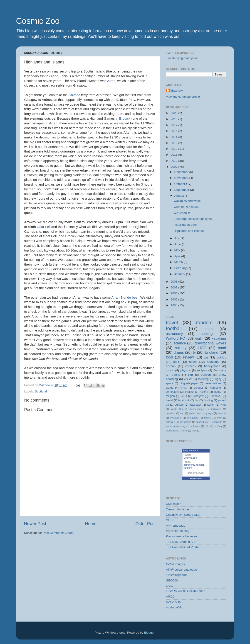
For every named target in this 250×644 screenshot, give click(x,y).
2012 (174, 149)
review (189, 357)
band (222, 348)
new (219, 418)
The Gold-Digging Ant (181, 542)
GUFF (170, 520)
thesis (184, 431)
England (212, 352)
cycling (189, 392)
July (178, 238)
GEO (184, 396)
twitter (211, 405)
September (182, 190)
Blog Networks (196, 478)
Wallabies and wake (187, 201)
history (204, 392)
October (180, 184)
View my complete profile (183, 97)
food (170, 357)
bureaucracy (197, 409)
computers (172, 392)
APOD (170, 597)
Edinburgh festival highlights (193, 219)
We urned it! (182, 213)
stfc (207, 426)
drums (179, 352)
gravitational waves (210, 343)
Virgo (223, 405)
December (182, 172)
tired (194, 431)
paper (195, 383)
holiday (181, 348)
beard (170, 400)
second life (202, 422)
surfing (218, 426)
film (190, 375)
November (182, 178)
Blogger (149, 633)
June (178, 244)
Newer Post (35, 524)
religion (170, 396)
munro (208, 418)
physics (185, 370)
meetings (207, 334)
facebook (184, 400)
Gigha (54, 76)
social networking (176, 426)
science (180, 343)
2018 (174, 119)
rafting (169, 422)
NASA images (175, 564)
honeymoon (212, 366)
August (180, 196)
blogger (199, 388)
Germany (220, 370)
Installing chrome (185, 225)
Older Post (145, 524)
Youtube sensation (186, 207)
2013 (174, 143)
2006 (174, 293)
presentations (213, 383)
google (209, 413)
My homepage (176, 526)
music (170, 370)
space (170, 383)
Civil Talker (173, 504)
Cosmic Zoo (38, 21)
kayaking (219, 338)
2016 (174, 131)
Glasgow (198, 396)
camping (215, 388)
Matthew (177, 91)
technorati (171, 431)
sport (209, 329)
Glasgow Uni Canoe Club (183, 515)
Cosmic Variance (177, 509)
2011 (174, 155)
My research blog (178, 531)
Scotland (41, 391)
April (178, 256)
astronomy (175, 334)
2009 (174, 167)
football (174, 328)
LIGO (202, 348)
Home (91, 524)
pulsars (179, 405)
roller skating (184, 422)
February (181, 268)
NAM (184, 388)
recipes (202, 370)
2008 (174, 282)
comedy (191, 366)
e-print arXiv (174, 607)
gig (206, 357)
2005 (174, 299)
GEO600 (172, 580)
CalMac (74, 95)
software (195, 426)
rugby (218, 379)
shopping (217, 422)
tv (194, 352)
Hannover (215, 396)
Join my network (196, 473)
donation (171, 413)
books (176, 375)
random (204, 323)
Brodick (125, 119)
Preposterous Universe (182, 536)
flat (197, 400)
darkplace (216, 409)
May (178, 250)
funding (208, 400)
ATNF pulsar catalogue (182, 570)
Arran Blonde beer (125, 298)
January (180, 274)
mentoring (193, 418)
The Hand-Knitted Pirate (182, 547)
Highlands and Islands (189, 231)
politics (221, 357)
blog (182, 383)
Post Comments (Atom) (59, 533)
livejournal (176, 418)
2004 (174, 305)
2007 (174, 287)
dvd (182, 413)
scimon (171, 366)
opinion (206, 375)
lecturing (203, 379)
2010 (174, 161)
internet (222, 413)
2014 (174, 137)
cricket (188, 379)
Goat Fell (44, 227)
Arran (111, 81)
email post (195, 413)
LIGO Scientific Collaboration (186, 591)
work (198, 338)
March (179, 262)
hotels (193, 362)
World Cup (177, 409)
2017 (174, 125)
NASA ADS (174, 602)
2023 (174, 113)
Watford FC (176, 338)
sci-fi (176, 362)
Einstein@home (177, 575)
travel (172, 323)
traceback (195, 405)
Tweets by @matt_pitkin (182, 58)
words (170, 388)
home (218, 392)
